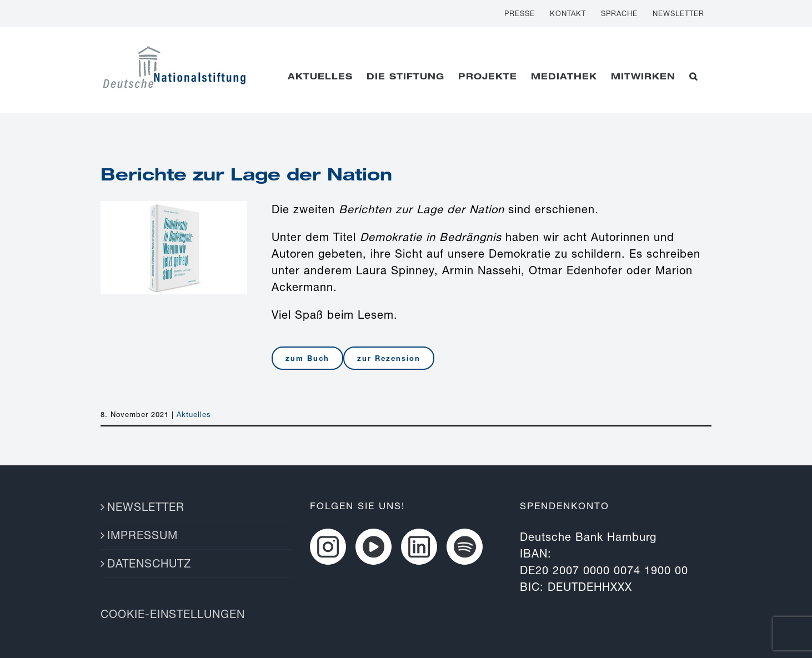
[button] (693, 76)
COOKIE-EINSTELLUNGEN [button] (173, 614)
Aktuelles (194, 414)
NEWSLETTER (146, 507)
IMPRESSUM (142, 535)
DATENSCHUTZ (149, 563)
